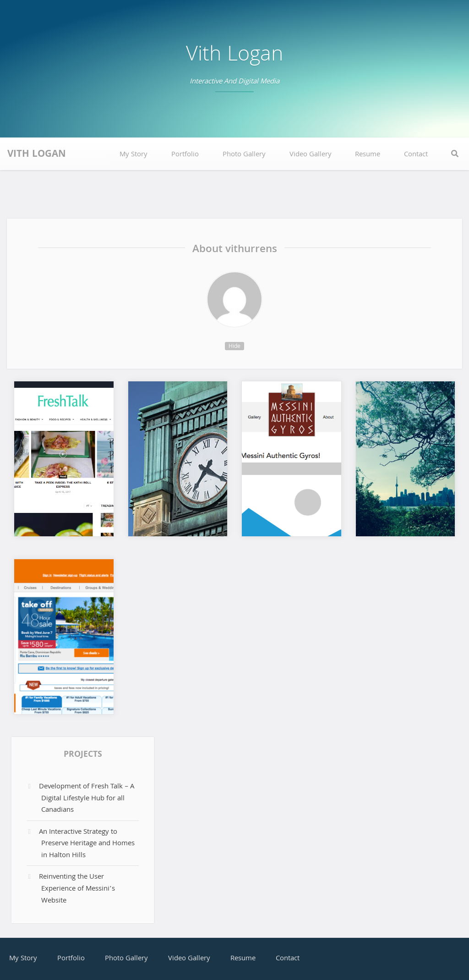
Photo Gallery (244, 155)
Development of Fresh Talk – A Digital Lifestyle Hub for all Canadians (87, 799)
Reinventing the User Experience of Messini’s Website (77, 889)
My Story (134, 155)
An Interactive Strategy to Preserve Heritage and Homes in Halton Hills (87, 844)
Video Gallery (311, 155)
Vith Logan (234, 56)
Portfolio (185, 155)
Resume (368, 155)
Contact (416, 155)
